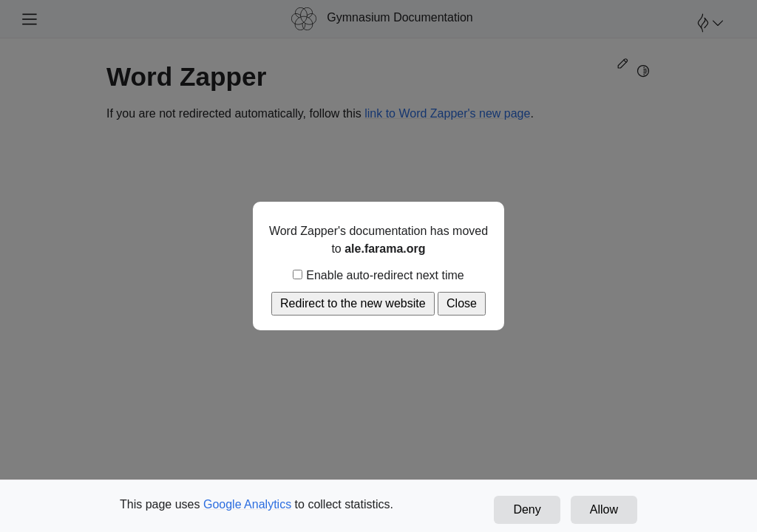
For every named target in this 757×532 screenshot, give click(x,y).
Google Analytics (247, 504)
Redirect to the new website (353, 303)
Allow (604, 509)
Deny (527, 509)
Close (462, 303)
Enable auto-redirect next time (378, 275)
